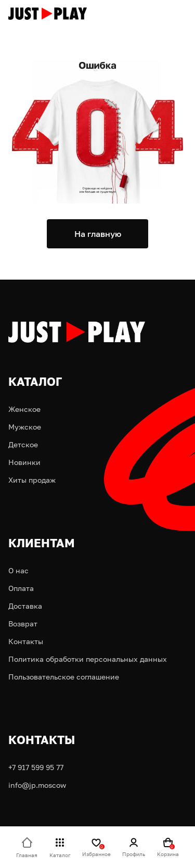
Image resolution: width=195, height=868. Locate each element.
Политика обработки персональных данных (88, 659)
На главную (98, 234)
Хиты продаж (32, 480)
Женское (24, 409)
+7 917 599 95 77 (36, 767)
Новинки (24, 462)
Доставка (25, 606)
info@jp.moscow (37, 785)
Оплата (21, 588)
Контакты (26, 641)
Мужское (25, 427)
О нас (18, 570)
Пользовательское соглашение (64, 677)
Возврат (23, 624)
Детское (23, 444)
